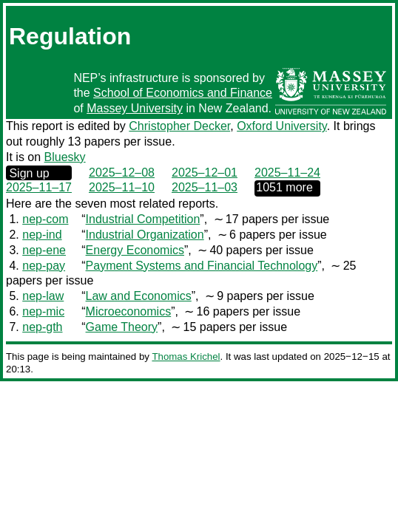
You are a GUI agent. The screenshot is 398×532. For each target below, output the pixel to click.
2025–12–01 (205, 173)
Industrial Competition (143, 219)
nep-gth (42, 327)
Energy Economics (135, 250)
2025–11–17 (39, 187)
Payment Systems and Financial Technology (202, 266)
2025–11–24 (287, 173)
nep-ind (42, 235)
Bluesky (65, 157)
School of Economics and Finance (183, 93)
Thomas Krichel (186, 357)
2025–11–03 (205, 187)
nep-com (45, 219)
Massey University (135, 108)
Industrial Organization (145, 235)
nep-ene (44, 250)
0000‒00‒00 (287, 188)
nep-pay (44, 266)
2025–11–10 (122, 187)
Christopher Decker (179, 126)
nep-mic (43, 311)
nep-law (43, 296)
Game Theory (122, 327)
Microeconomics (129, 311)
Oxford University (282, 126)
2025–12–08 (122, 173)
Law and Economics (139, 296)
